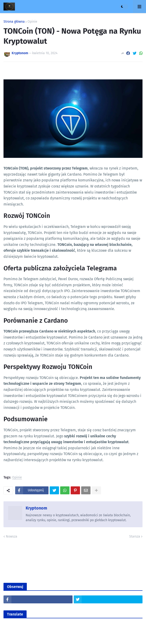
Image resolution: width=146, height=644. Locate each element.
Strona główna (14, 22)
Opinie (32, 22)
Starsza (135, 536)
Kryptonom (36, 508)
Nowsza (12, 536)
